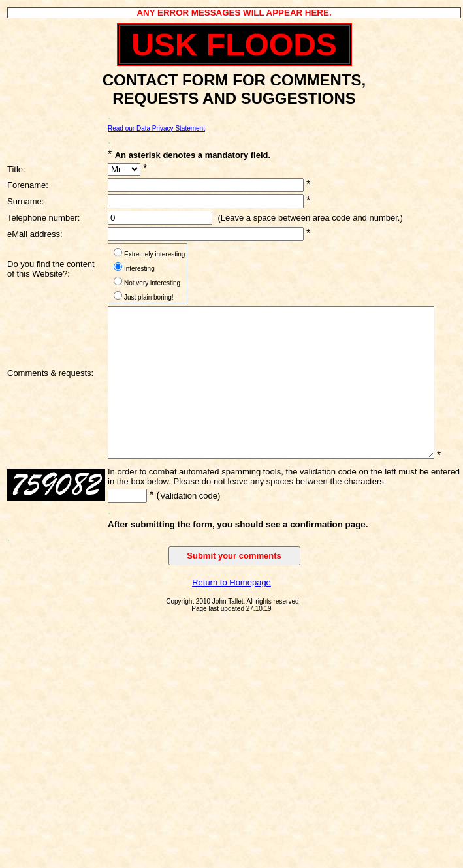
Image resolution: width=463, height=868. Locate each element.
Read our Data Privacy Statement (156, 128)
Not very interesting (152, 283)
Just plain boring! (149, 297)
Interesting (139, 269)
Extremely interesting (154, 254)
